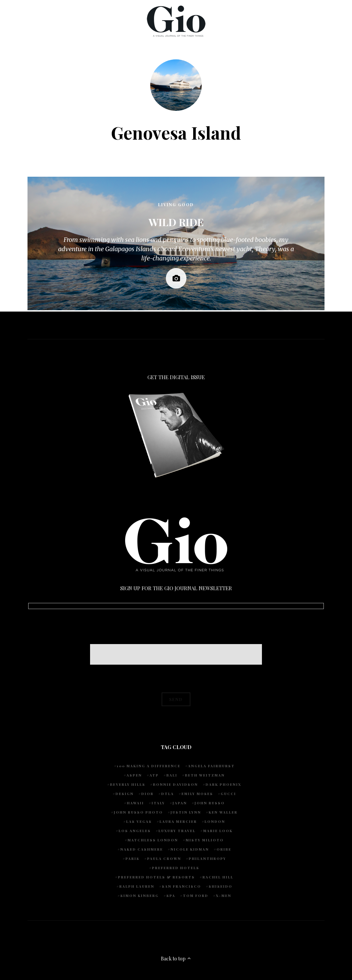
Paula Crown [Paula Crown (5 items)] (164, 859)
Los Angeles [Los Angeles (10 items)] (135, 831)
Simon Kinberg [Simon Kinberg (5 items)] (140, 896)
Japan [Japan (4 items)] (180, 803)
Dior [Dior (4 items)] (147, 794)
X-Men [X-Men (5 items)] (224, 896)
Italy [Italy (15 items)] (158, 803)
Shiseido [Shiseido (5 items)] (221, 886)
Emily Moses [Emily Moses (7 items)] (197, 794)
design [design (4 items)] (125, 794)
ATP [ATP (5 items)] (154, 775)
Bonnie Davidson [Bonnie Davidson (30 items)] (175, 784)
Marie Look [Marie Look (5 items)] (218, 831)
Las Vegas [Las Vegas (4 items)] (139, 821)
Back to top (176, 959)
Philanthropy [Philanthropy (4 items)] (207, 859)
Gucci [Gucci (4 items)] (228, 794)
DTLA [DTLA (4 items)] (168, 794)
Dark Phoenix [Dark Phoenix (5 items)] (223, 784)
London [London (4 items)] (215, 821)
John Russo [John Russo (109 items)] (210, 803)
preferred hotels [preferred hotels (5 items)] (176, 868)
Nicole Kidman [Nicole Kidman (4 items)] (190, 849)
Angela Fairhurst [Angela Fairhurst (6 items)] (211, 766)
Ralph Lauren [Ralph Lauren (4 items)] (137, 886)
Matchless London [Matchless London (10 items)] (153, 840)
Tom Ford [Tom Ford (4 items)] (196, 896)
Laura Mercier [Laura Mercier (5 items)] (178, 821)
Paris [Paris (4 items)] (133, 859)
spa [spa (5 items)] (171, 896)
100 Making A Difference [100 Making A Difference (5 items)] (149, 766)
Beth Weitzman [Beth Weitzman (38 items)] (205, 775)
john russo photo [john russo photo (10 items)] (138, 812)
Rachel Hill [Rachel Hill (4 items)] (218, 877)
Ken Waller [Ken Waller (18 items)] (223, 812)
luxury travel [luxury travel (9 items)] (177, 831)
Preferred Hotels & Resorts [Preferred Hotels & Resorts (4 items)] (156, 877)
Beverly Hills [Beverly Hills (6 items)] (128, 784)
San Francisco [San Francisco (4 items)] (181, 886)
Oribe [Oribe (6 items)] (224, 849)
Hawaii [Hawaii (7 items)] (135, 803)
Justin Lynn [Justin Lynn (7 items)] (186, 812)
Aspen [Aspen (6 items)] (134, 775)
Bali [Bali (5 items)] (172, 775)
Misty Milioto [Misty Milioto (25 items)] (205, 840)
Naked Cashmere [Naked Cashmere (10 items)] (142, 849)
